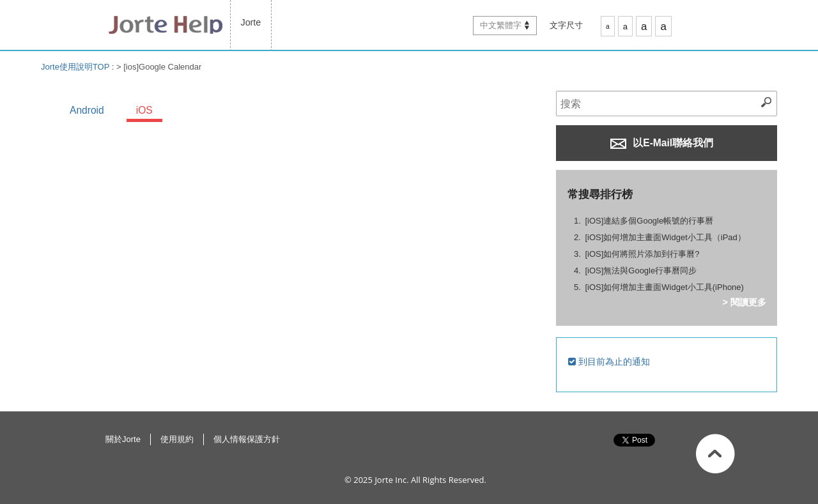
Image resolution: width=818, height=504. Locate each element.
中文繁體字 (501, 25)
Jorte (251, 22)
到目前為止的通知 (609, 362)
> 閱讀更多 (744, 302)
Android (87, 110)
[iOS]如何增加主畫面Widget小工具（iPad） (665, 237)
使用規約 (177, 439)
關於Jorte (123, 439)
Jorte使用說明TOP (75, 67)
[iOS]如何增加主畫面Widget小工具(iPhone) (664, 287)
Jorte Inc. (391, 480)
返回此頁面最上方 (715, 454)
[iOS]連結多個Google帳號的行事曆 (649, 221)
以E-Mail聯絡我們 (662, 143)
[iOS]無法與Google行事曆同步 (641, 271)
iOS (144, 110)
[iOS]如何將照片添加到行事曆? (642, 254)
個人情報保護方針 (247, 439)
